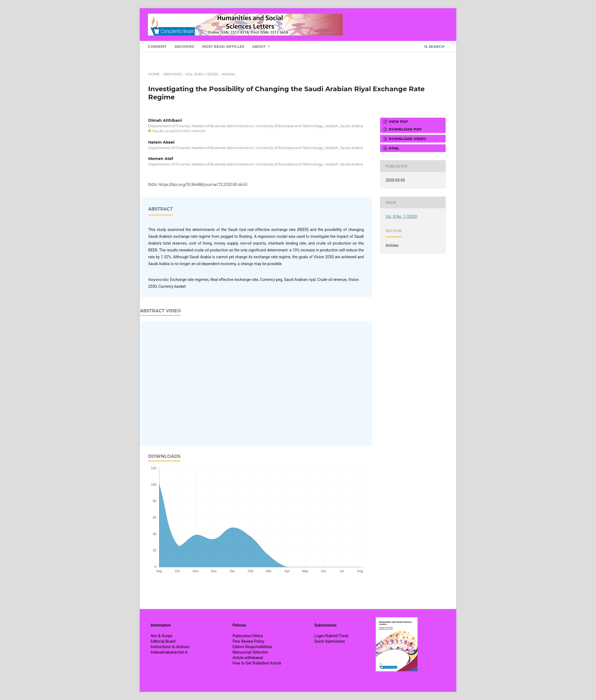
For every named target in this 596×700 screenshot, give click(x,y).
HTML (393, 148)
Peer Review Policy (248, 641)
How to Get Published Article (257, 663)
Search (434, 46)
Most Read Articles (223, 46)
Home (154, 74)
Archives (184, 46)
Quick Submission (330, 641)
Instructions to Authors (170, 647)
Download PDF (405, 129)
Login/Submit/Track (331, 636)
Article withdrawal (248, 658)
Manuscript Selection (251, 652)
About (259, 46)
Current (157, 46)
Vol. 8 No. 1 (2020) (202, 74)
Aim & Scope (161, 636)
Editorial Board (163, 641)
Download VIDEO (407, 139)
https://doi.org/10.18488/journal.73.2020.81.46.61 (203, 185)
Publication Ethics (248, 636)
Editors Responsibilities (252, 647)
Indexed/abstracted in (169, 652)
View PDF (398, 121)
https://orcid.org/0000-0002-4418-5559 (177, 131)
